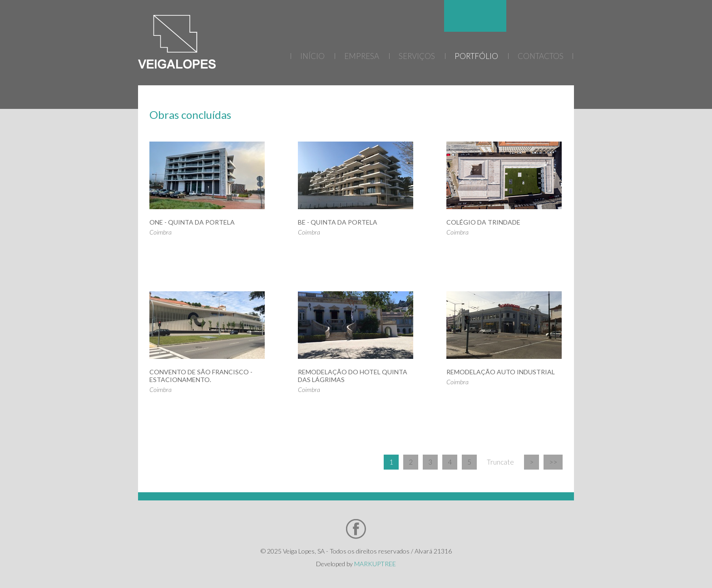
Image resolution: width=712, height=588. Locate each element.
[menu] (475, 58)
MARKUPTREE (375, 564)
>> (553, 462)
